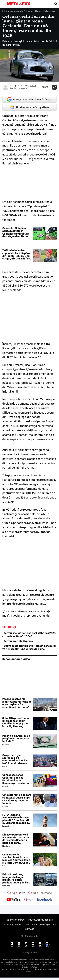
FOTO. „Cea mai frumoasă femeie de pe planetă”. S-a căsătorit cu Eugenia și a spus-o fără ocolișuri (16, 819)
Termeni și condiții (13, 924)
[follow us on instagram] (28, 900)
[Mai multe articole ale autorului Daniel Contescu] (5, 87)
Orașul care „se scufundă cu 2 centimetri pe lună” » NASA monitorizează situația (15, 759)
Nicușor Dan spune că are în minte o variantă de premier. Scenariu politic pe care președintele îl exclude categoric (16, 839)
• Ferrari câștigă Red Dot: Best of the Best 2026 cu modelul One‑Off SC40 (29, 635)
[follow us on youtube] (14, 900)
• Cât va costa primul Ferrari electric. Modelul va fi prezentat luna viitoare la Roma (29, 648)
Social (19, 11)
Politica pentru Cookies (41, 920)
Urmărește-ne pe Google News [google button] (30, 107)
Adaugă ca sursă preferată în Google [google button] (30, 99)
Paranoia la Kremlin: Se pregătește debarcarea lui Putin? (16, 739)
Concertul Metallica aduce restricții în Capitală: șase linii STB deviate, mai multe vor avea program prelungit (16, 232)
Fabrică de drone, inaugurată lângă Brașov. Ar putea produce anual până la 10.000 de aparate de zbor (15, 879)
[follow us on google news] (16, 893)
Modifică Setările (29, 936)
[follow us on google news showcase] (40, 893)
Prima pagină (9, 11)
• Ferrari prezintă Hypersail (18, 641)
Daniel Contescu (18, 88)
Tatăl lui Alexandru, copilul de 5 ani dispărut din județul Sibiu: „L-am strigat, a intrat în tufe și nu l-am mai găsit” (17, 255)
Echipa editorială (15, 920)
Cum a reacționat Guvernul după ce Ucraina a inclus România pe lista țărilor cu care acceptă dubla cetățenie (16, 779)
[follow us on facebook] (44, 900)
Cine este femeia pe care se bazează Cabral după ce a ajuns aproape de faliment (17, 799)
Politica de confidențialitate (41, 924)
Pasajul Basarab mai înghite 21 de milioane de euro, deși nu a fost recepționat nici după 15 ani (17, 703)
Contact (30, 929)
